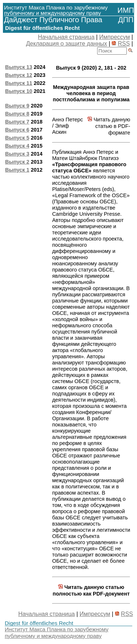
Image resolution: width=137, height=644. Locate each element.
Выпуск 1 (17, 170)
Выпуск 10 (19, 91)
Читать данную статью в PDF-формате (109, 126)
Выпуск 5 (17, 138)
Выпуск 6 (17, 130)
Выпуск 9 (17, 106)
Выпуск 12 (19, 75)
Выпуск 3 (17, 154)
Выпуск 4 (17, 146)
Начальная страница (66, 37)
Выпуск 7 (17, 122)
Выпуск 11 (19, 83)
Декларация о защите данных (66, 44)
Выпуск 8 (17, 114)
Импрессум (115, 37)
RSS (124, 44)
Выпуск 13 (19, 67)
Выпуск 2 (17, 162)
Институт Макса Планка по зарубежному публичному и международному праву (57, 633)
